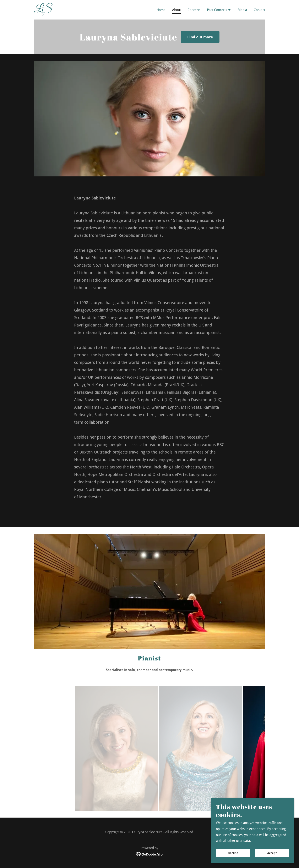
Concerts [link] (194, 10)
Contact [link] (259, 10)
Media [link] (242, 10)
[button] (219, 10)
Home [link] (161, 10)
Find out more (200, 37)
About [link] (176, 10)
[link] (74, 11)
